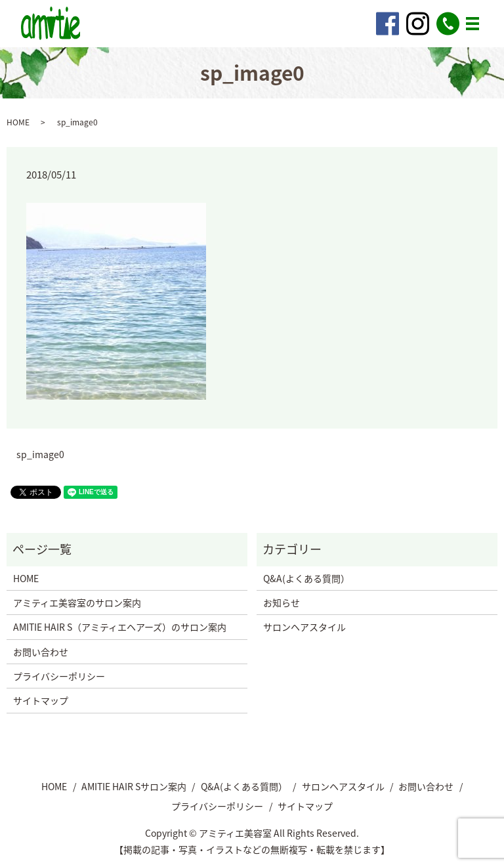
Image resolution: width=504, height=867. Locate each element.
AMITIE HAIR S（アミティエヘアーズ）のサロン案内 (120, 627)
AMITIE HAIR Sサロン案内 (134, 786)
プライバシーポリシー (59, 676)
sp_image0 (40, 455)
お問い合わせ (41, 652)
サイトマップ (41, 700)
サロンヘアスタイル (304, 627)
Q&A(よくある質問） (306, 578)
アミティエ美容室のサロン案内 (77, 603)
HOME (18, 122)
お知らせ (282, 603)
